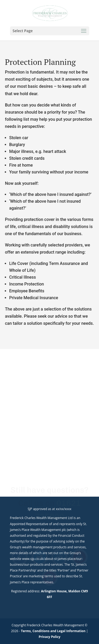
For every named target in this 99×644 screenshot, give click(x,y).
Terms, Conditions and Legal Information (53, 631)
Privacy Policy (49, 637)
